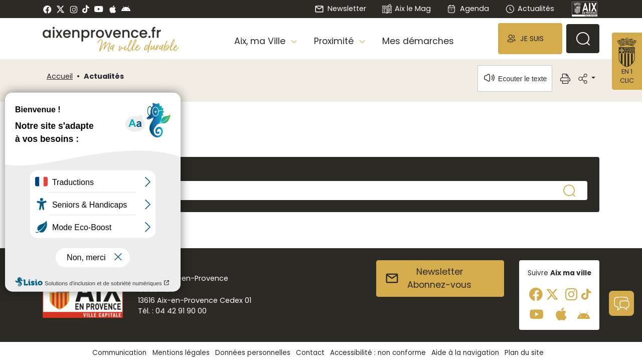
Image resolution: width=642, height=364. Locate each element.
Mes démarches (418, 41)
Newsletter (340, 9)
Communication (119, 353)
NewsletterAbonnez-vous (428, 278)
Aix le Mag (407, 9)
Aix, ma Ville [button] (261, 41)
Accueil (60, 76)
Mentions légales (181, 353)
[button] (530, 38)
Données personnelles (253, 353)
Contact (310, 353)
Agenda (468, 9)
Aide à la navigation (465, 353)
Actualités (530, 9)
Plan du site (524, 353)
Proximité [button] (335, 41)
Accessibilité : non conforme (378, 353)
